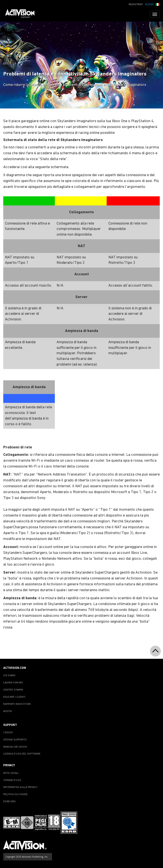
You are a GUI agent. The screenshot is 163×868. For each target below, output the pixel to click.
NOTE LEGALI (11, 773)
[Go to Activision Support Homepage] (22, 14)
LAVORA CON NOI (13, 683)
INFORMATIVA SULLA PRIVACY (20, 787)
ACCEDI (149, 5)
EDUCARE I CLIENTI (14, 697)
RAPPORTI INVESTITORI (17, 704)
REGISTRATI (136, 5)
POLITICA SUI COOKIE (15, 794)
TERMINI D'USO (12, 780)
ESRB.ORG (9, 802)
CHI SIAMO (9, 676)
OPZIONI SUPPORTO (15, 740)
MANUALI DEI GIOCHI (15, 747)
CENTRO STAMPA (13, 690)
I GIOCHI (8, 733)
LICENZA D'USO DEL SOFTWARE (22, 754)
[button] (158, 4)
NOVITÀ (7, 711)
